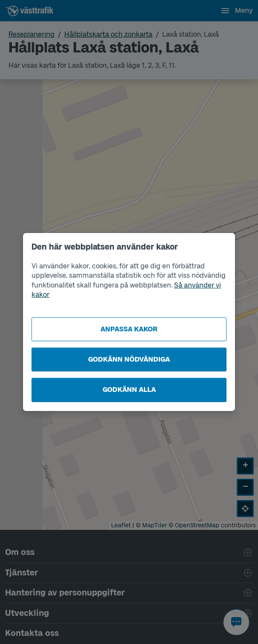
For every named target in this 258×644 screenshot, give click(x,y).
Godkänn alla (129, 390)
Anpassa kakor (129, 329)
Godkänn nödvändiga (129, 359)
